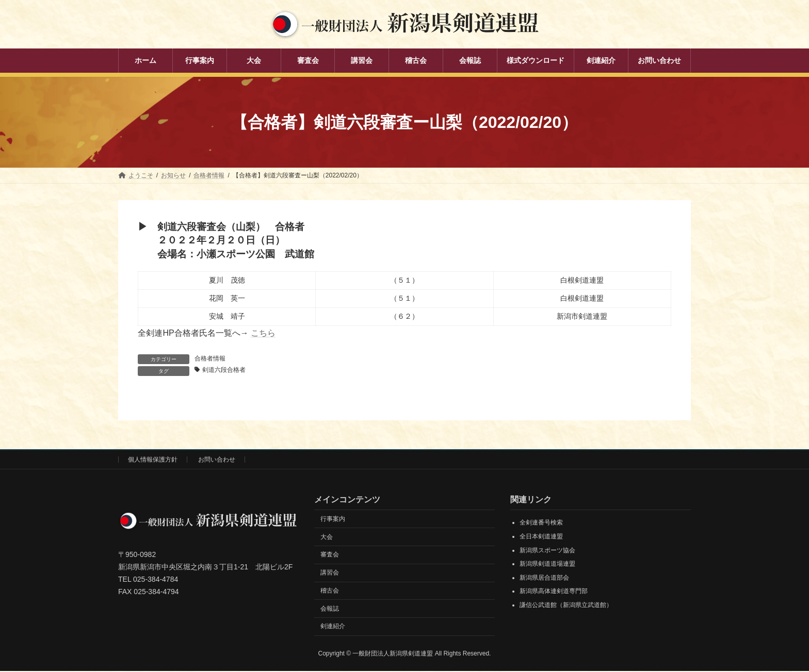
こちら (263, 333)
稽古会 (330, 591)
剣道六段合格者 (224, 370)
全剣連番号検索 (541, 523)
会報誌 (330, 609)
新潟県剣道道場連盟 (547, 565)
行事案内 (333, 519)
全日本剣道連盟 (541, 537)
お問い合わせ (217, 460)
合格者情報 (210, 358)
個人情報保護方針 (153, 460)
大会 (327, 537)
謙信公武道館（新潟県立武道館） (566, 605)
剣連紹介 (333, 627)
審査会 (330, 555)
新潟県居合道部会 (544, 578)
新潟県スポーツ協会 (547, 551)
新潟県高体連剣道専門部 (554, 592)
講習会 (330, 573)
